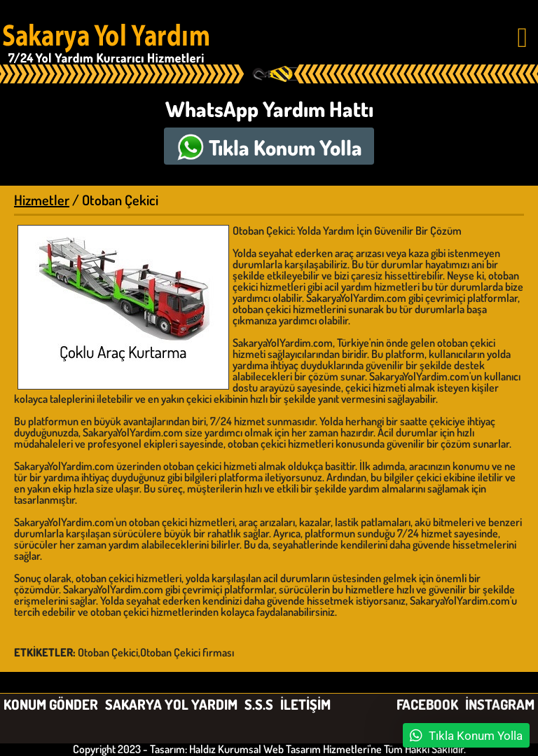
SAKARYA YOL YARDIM (171, 704)
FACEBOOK (427, 704)
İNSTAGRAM (500, 704)
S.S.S (259, 704)
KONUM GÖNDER (51, 704)
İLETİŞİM (305, 704)
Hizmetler (42, 200)
